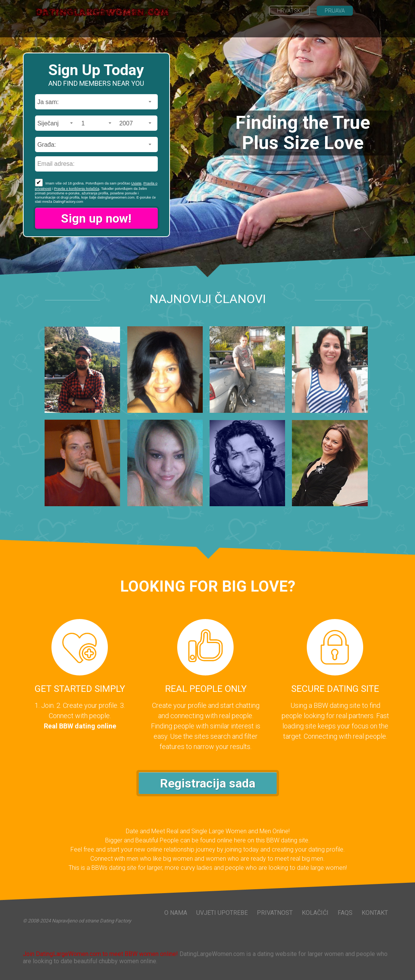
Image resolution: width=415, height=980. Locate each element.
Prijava (335, 11)
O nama (176, 913)
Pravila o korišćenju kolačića (77, 188)
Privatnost (275, 913)
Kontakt (375, 913)
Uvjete (136, 183)
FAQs (345, 913)
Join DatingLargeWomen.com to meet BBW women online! (100, 954)
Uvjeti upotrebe (222, 913)
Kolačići (315, 913)
